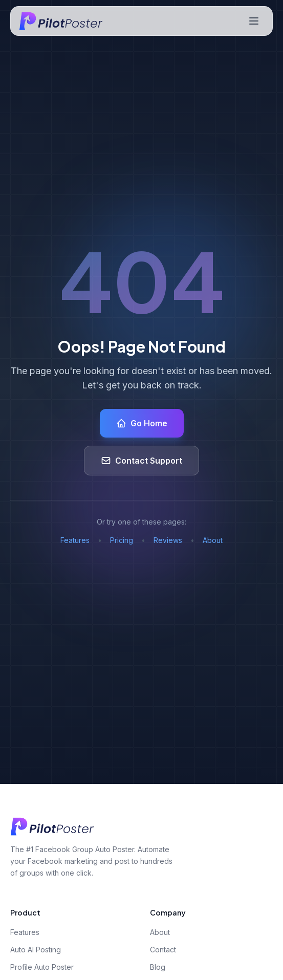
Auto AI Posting (36, 950)
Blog (158, 967)
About (213, 540)
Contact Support (141, 461)
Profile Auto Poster (42, 967)
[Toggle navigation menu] (254, 21)
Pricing (122, 540)
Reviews (168, 540)
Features (75, 540)
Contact (163, 950)
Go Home (142, 423)
